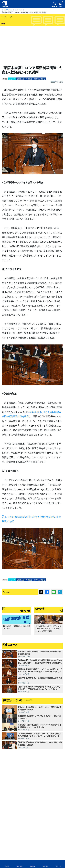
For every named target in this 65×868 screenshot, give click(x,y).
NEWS (32, 866)
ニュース (18, 10)
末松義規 (29, 79)
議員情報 (19, 866)
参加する (59, 866)
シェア (47, 592)
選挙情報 (46, 866)
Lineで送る (54, 592)
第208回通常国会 (39, 79)
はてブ (60, 592)
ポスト (41, 592)
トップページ (7, 10)
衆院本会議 (21, 79)
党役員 (6, 866)
